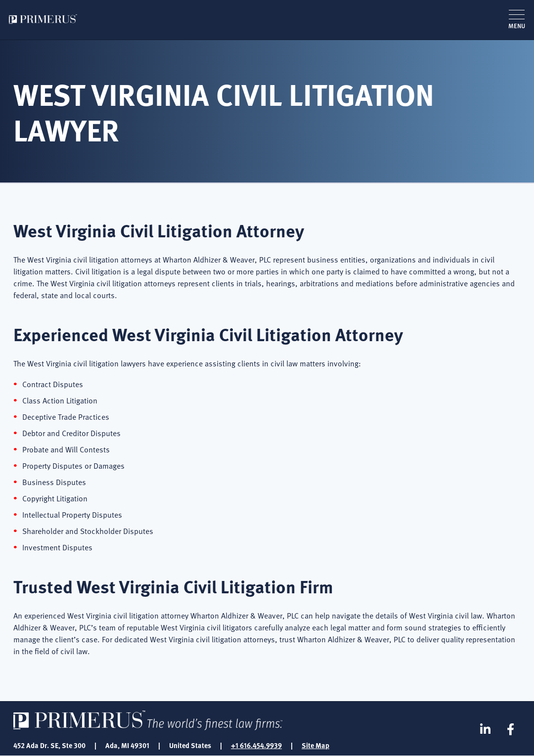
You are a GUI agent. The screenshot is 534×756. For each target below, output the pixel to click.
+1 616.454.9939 (256, 745)
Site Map (315, 745)
